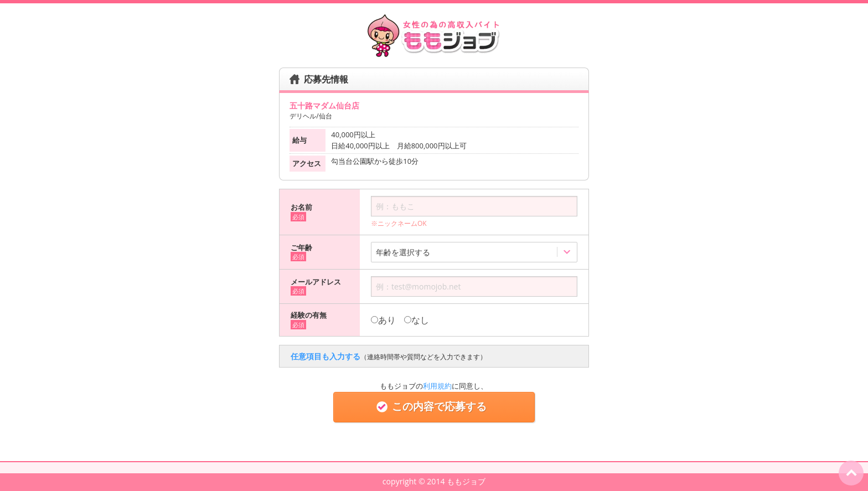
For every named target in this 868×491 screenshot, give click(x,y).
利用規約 (437, 386)
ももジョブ (466, 481)
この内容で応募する (434, 407)
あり (383, 320)
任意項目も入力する (389, 356)
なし (417, 320)
